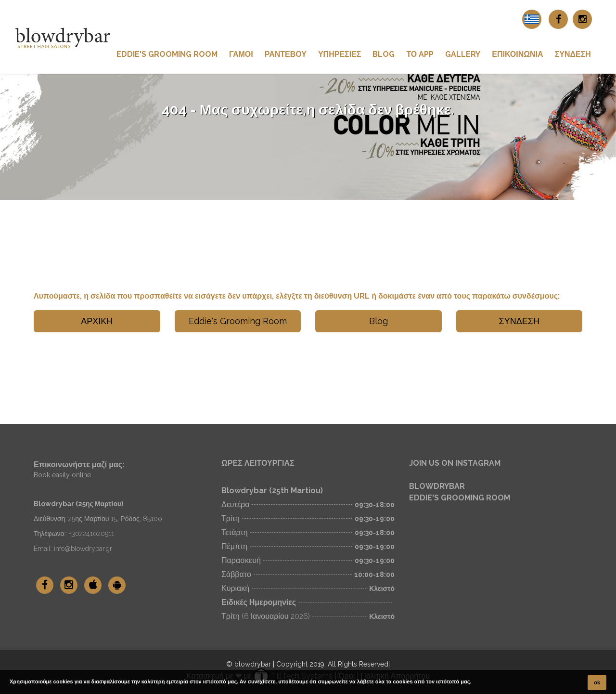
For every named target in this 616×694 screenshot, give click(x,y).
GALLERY (463, 54)
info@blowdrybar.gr (83, 549)
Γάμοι (241, 54)
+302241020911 (91, 534)
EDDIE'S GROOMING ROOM (460, 498)
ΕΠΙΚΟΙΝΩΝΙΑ (517, 54)
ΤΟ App (420, 54)
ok (597, 682)
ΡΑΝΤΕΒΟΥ (286, 54)
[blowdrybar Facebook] (558, 19)
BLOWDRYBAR (437, 486)
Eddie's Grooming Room (167, 54)
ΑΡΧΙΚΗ (97, 321)
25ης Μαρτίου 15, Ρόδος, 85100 (115, 519)
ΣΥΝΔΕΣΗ (573, 54)
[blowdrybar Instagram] (582, 19)
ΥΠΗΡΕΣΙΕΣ (340, 54)
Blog (384, 54)
